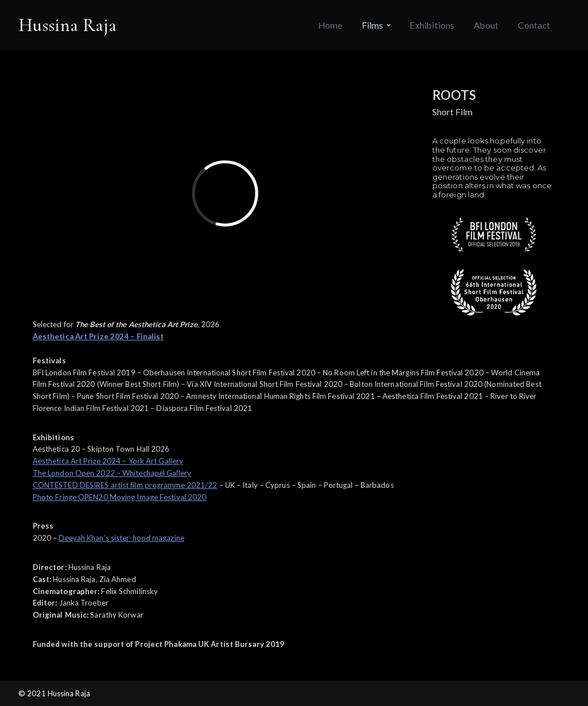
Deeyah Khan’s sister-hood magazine (121, 538)
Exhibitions (432, 25)
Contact (534, 25)
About (486, 25)
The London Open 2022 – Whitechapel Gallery (112, 473)
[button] (389, 25)
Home (330, 25)
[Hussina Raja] (67, 25)
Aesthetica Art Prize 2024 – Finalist (98, 336)
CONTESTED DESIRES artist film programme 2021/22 (125, 485)
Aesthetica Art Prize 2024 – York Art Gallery (108, 461)
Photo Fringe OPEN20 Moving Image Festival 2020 (120, 497)
